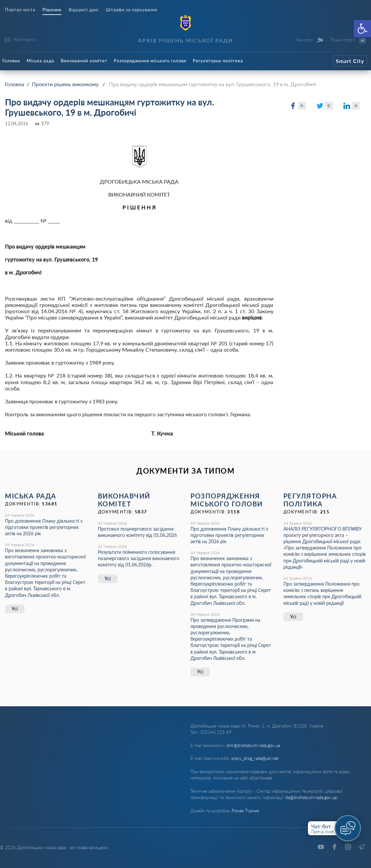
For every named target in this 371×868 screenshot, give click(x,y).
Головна (11, 61)
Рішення (52, 10)
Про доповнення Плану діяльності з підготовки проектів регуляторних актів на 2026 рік (44, 527)
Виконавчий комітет (84, 61)
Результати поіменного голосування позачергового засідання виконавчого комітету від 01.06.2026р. (139, 558)
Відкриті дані (84, 10)
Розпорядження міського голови (150, 61)
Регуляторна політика (218, 61)
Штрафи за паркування (131, 10)
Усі (15, 609)
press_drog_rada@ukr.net (255, 758)
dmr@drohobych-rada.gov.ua (253, 745)
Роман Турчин (245, 811)
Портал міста (20, 10)
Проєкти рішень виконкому (65, 84)
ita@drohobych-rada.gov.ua (311, 797)
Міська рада (40, 61)
